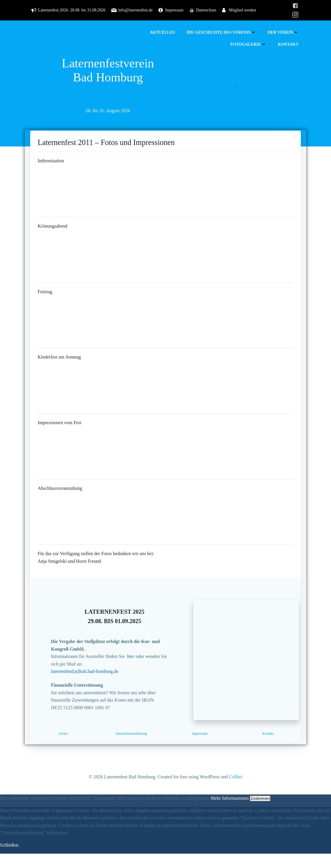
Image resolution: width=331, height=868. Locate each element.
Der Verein (285, 32)
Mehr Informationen (230, 813)
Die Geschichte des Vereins (223, 32)
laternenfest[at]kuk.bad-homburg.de (91, 680)
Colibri (236, 792)
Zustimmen (260, 813)
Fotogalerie (250, 44)
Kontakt (290, 44)
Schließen (9, 860)
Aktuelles (164, 32)
